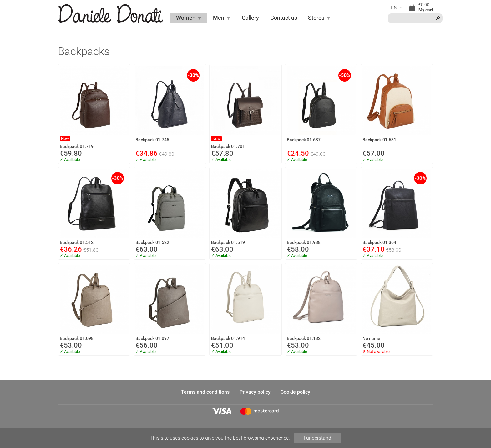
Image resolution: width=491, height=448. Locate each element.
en (398, 8)
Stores (319, 18)
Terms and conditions (205, 392)
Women (189, 18)
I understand (317, 438)
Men (222, 18)
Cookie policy (295, 392)
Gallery (250, 18)
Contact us (284, 18)
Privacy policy (255, 392)
